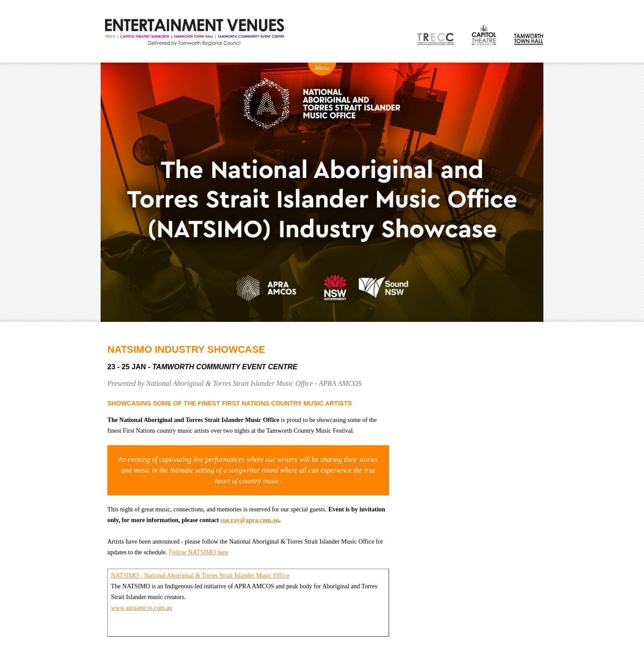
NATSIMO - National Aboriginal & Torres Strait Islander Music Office (200, 576)
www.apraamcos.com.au (142, 608)
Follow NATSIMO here (198, 552)
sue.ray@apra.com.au (250, 520)
